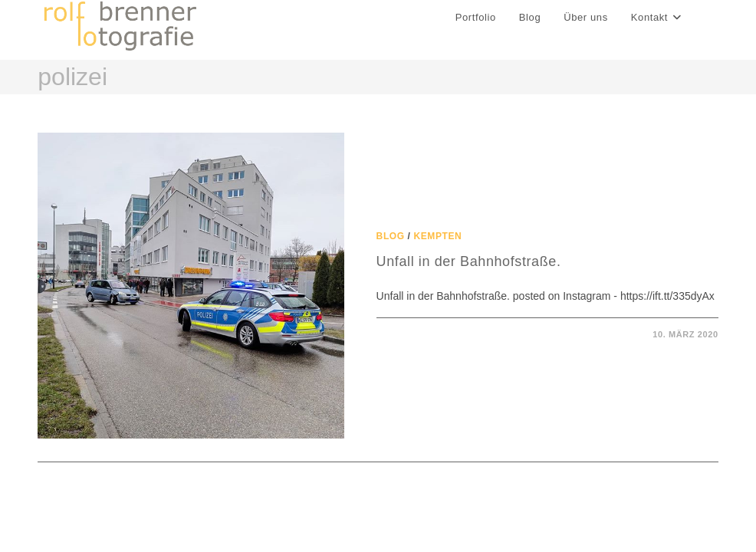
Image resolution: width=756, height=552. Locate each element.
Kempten (438, 236)
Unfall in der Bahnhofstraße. (469, 261)
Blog (391, 236)
